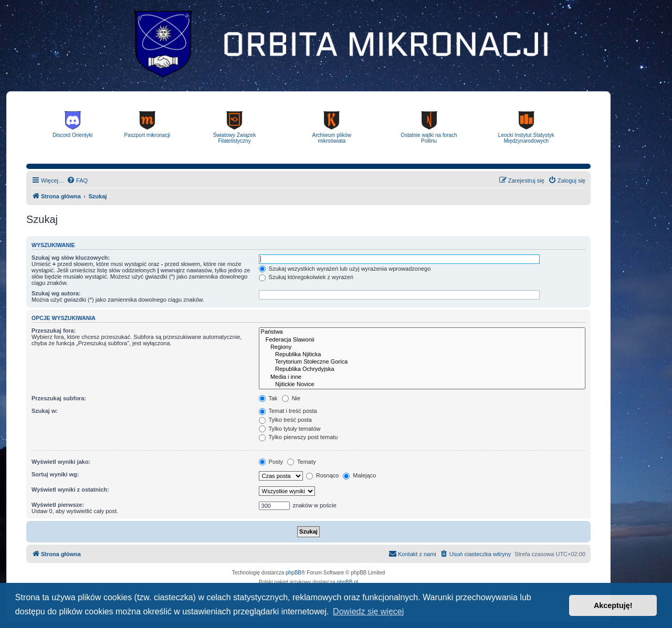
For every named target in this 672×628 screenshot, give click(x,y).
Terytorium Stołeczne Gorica (422, 362)
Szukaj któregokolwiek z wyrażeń (306, 277)
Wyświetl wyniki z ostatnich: (70, 489)
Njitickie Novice (422, 385)
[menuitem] (77, 180)
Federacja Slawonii (422, 340)
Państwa (422, 332)
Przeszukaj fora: (54, 331)
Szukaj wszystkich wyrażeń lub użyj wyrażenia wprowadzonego (345, 269)
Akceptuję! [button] (613, 605)
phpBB (293, 573)
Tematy (301, 462)
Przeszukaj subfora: (59, 398)
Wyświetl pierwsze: (58, 505)
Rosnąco (322, 475)
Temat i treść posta (288, 411)
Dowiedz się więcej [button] (368, 611)
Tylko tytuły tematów (290, 429)
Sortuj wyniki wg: (55, 474)
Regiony (422, 347)
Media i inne (422, 377)
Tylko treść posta (285, 420)
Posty (271, 462)
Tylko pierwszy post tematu (298, 437)
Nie (291, 398)
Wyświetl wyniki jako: (61, 462)
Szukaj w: (45, 411)
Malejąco (359, 475)
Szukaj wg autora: (56, 293)
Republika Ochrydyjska (422, 369)
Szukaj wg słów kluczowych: (71, 258)
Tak (268, 398)
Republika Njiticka (422, 355)
